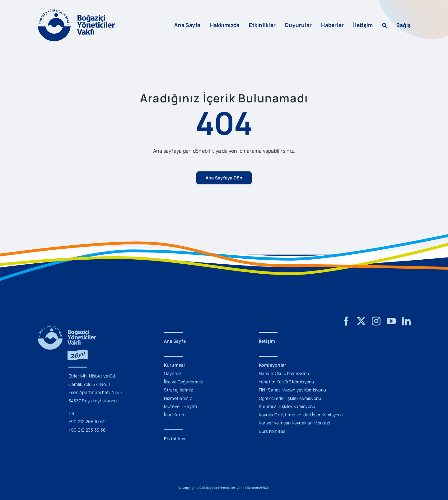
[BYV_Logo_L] (76, 12)
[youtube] (391, 321)
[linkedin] (406, 321)
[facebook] (346, 321)
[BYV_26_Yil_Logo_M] (67, 328)
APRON (264, 488)
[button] (384, 25)
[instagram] (376, 321)
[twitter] (361, 321)
